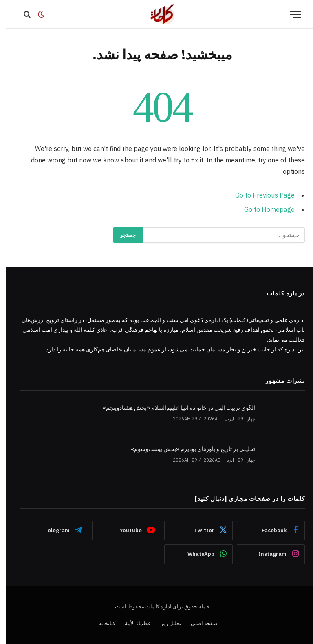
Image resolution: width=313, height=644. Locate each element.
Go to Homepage (264, 209)
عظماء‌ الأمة (132, 623)
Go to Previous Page (259, 195)
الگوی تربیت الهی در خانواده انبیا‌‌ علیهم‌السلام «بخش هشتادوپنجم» (173, 408)
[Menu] (290, 14)
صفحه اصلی (198, 623)
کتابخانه (101, 623)
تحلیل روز (165, 623)
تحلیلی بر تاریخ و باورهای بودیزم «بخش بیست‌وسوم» (187, 449)
